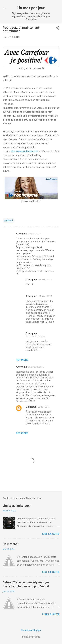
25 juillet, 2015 (45, 296)
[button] (57, 28)
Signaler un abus (31, 637)
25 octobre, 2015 (36, 367)
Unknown (31, 407)
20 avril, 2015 (34, 234)
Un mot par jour (31, 8)
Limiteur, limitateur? (17, 506)
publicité (9, 220)
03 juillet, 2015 (45, 280)
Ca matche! (10, 544)
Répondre (22, 360)
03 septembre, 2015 (36, 336)
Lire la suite (51, 534)
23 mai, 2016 (44, 407)
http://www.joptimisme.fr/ (25, 151)
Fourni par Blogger (31, 630)
